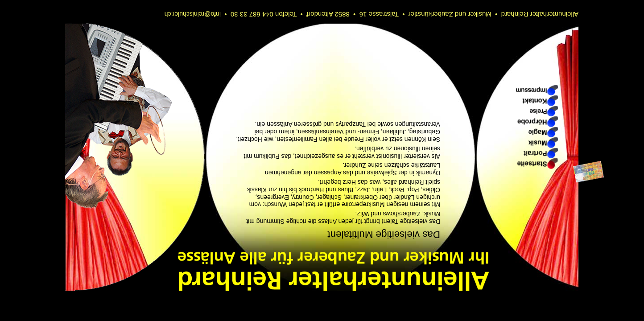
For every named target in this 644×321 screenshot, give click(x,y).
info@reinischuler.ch (193, 14)
